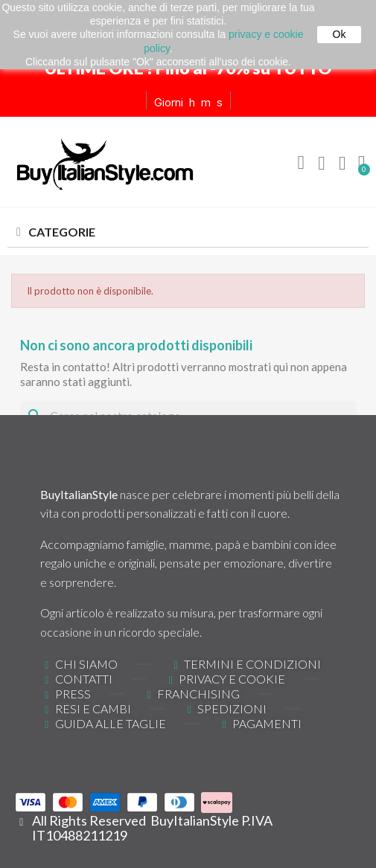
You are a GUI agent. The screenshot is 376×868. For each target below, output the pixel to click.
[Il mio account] (322, 164)
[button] (301, 163)
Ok (340, 34)
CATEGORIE (62, 232)
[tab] (188, 232)
